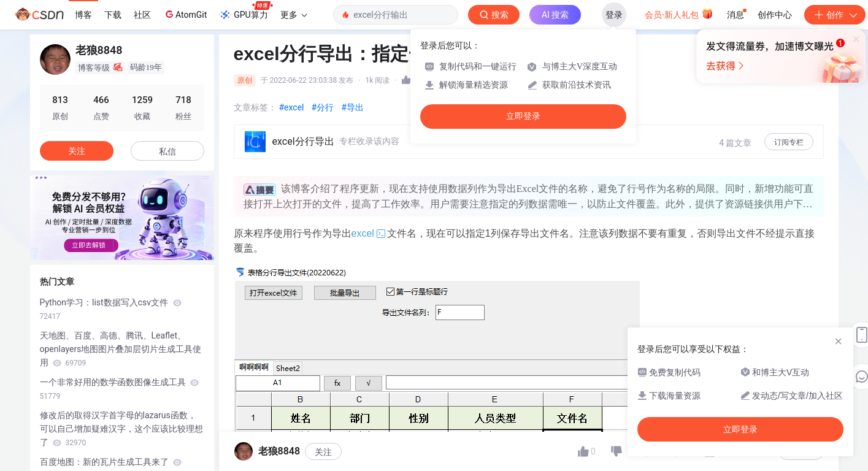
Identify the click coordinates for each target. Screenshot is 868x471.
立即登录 (523, 116)
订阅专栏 (789, 142)
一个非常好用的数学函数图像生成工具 (119, 389)
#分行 (323, 107)
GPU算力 (246, 11)
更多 (294, 15)
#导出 (352, 107)
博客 (83, 15)
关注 (77, 151)
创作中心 (775, 15)
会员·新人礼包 (679, 13)
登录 (614, 15)
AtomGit (185, 14)
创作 (835, 15)
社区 (142, 15)
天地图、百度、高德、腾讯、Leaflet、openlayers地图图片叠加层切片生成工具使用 (121, 349)
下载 (113, 15)
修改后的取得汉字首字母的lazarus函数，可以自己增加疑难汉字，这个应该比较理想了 (121, 429)
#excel (292, 107)
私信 (167, 151)
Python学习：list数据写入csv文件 (111, 309)
